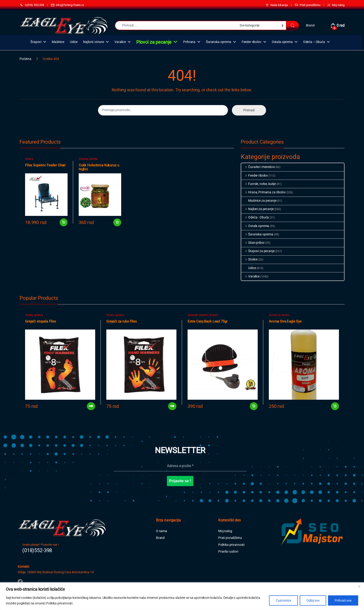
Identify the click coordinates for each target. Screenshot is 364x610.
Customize (283, 600)
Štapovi (36, 42)
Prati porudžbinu (307, 5)
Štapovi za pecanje (258, 251)
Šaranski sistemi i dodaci (203, 315)
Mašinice (58, 42)
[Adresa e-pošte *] (180, 466)
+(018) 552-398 (32, 5)
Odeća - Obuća (255, 217)
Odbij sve (313, 600)
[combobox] (176, 25)
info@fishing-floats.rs (67, 5)
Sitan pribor (253, 243)
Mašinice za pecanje (259, 201)
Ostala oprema (282, 42)
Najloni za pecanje (257, 209)
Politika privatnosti (231, 545)
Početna (25, 59)
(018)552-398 (37, 550)
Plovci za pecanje (154, 42)
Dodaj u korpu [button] (64, 222)
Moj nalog (336, 5)
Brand (310, 25)
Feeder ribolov (252, 42)
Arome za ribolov (279, 315)
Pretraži (249, 110)
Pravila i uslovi (228, 551)
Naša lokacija (277, 5)
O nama (162, 531)
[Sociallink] (20, 582)
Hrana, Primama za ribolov (263, 192)
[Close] (359, 586)
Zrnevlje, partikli (88, 159)
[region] (182, 596)
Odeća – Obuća (314, 42)
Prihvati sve (343, 600)
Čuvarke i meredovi (258, 167)
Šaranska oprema (219, 42)
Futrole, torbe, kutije (258, 184)
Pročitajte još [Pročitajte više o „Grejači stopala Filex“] (91, 406)
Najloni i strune (94, 42)
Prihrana (189, 42)
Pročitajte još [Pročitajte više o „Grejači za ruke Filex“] (172, 406)
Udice (74, 42)
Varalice (120, 42)
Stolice (29, 159)
